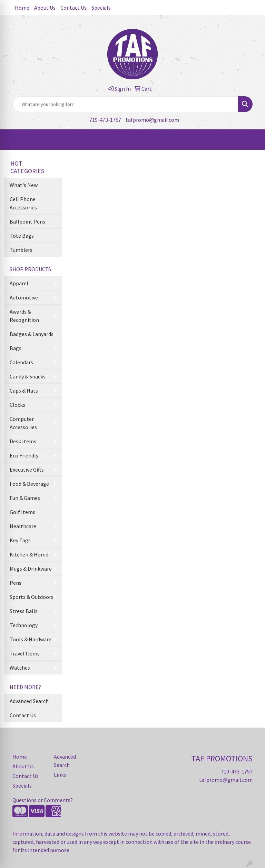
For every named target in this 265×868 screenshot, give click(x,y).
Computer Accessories (23, 423)
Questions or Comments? (43, 800)
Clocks (17, 405)
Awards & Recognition (24, 316)
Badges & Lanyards (32, 334)
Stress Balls (24, 611)
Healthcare (23, 526)
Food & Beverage (29, 484)
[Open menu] (251, 140)
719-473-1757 (105, 120)
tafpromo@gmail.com (152, 120)
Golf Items (22, 512)
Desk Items (23, 441)
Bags (16, 348)
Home (22, 8)
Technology (24, 625)
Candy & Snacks (28, 376)
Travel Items (25, 653)
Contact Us (73, 8)
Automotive (24, 297)
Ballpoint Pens (27, 221)
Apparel (19, 283)
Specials (101, 8)
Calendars (21, 362)
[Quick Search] (125, 104)
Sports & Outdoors (32, 597)
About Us (45, 8)
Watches (20, 668)
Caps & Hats (24, 391)
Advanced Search (29, 701)
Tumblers (21, 250)
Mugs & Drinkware (31, 569)
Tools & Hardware (31, 639)
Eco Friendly (24, 455)
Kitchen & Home (29, 554)
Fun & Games (25, 498)
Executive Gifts (27, 470)
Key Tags (20, 540)
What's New (24, 185)
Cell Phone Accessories (23, 203)
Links (60, 775)
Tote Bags (22, 236)
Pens (16, 583)
